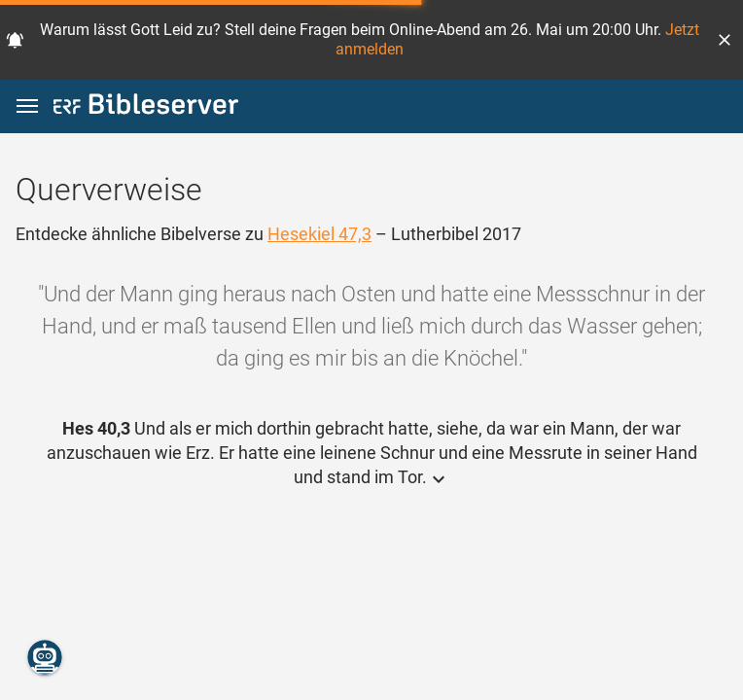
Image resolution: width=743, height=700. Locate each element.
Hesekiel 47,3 (319, 234)
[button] (725, 40)
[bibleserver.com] (146, 107)
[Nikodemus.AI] (45, 657)
